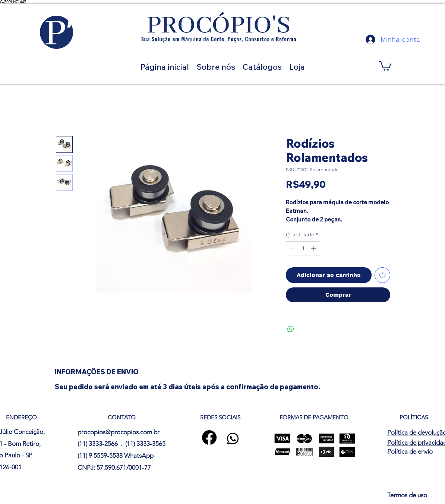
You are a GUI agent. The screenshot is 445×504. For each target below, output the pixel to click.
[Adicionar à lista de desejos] (382, 275)
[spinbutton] (303, 248)
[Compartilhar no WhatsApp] (291, 329)
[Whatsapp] (233, 439)
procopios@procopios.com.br (119, 432)
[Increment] (314, 248)
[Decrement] (292, 248)
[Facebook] (209, 437)
